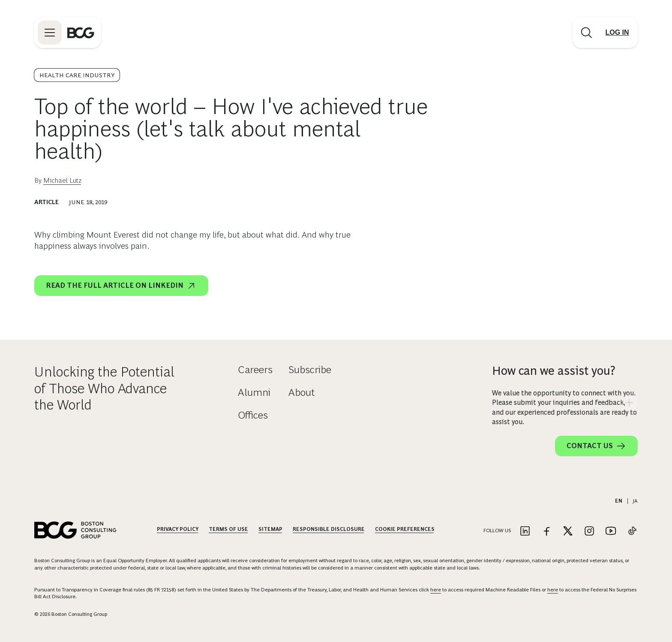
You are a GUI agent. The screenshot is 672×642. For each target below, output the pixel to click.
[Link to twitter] (568, 532)
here (436, 590)
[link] (549, 284)
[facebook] (571, 284)
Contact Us (596, 446)
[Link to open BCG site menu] (50, 33)
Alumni (254, 392)
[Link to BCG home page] (81, 33)
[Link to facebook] (546, 532)
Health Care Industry (77, 75)
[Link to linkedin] (525, 532)
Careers (255, 369)
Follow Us (497, 530)
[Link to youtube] (611, 532)
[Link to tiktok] (632, 532)
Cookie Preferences (405, 529)
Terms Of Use (228, 529)
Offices (253, 415)
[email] (526, 284)
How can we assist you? (554, 371)
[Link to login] (617, 33)
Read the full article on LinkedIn (121, 286)
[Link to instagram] (589, 532)
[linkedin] (615, 284)
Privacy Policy (178, 529)
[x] (593, 284)
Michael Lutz (62, 180)
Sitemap (270, 529)
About (301, 392)
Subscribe (310, 369)
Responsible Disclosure (329, 529)
